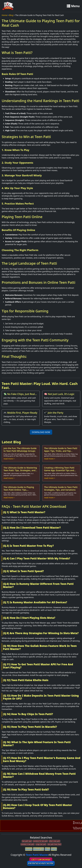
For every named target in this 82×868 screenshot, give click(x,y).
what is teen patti (55, 841)
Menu (73, 6)
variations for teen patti (40, 841)
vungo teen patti (41, 844)
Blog (11, 15)
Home (4, 15)
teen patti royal (27, 841)
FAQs (54, 849)
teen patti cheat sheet (54, 844)
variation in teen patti (28, 844)
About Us (38, 849)
